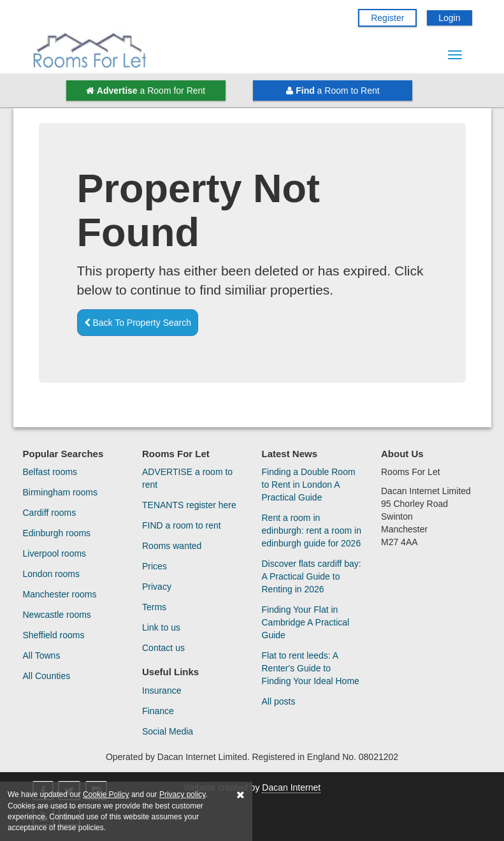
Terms (154, 607)
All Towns (42, 655)
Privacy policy (182, 794)
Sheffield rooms (54, 635)
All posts (279, 701)
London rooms (52, 574)
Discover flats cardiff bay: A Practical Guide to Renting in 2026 (312, 576)
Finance (158, 711)
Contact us (163, 648)
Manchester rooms (60, 594)
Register (387, 18)
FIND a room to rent (182, 525)
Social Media (168, 731)
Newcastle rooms (57, 615)
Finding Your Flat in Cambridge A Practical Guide (306, 622)
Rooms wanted (172, 546)
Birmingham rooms (60, 492)
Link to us (161, 627)
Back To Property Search (138, 323)
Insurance (162, 691)
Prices (155, 566)
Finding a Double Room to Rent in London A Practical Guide (309, 485)
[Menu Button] (455, 55)
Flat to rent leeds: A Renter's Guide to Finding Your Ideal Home (311, 668)
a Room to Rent (333, 91)
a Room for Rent (146, 91)
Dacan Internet (291, 787)
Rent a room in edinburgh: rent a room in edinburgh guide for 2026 (312, 530)
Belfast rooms (50, 472)
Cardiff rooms (50, 513)
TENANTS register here (189, 505)
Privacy (157, 587)
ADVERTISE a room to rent (187, 478)
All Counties (47, 676)
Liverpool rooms (55, 553)
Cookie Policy (106, 794)
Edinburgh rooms (57, 533)
